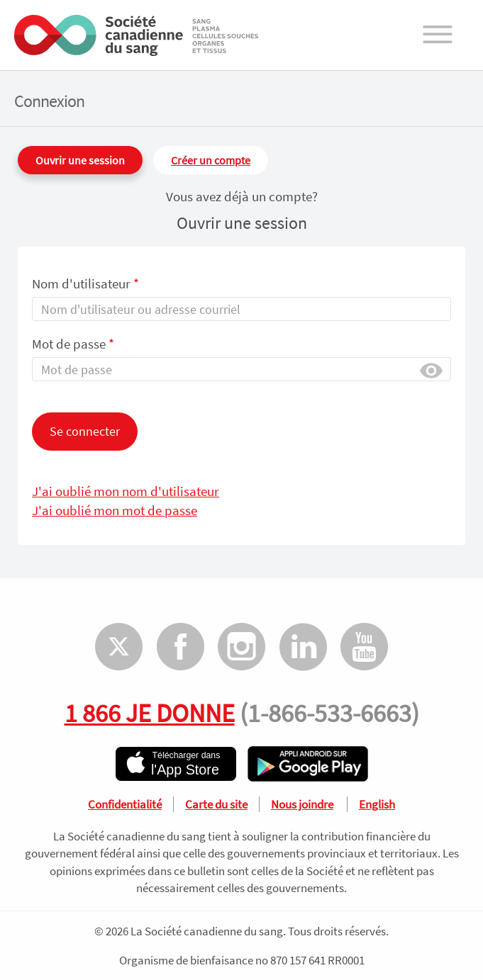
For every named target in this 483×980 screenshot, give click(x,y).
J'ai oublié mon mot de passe (115, 510)
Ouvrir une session (80, 160)
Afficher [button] (431, 370)
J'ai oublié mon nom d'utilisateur (126, 491)
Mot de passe (73, 344)
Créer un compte (211, 160)
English (377, 804)
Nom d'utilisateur (85, 283)
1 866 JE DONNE (150, 713)
